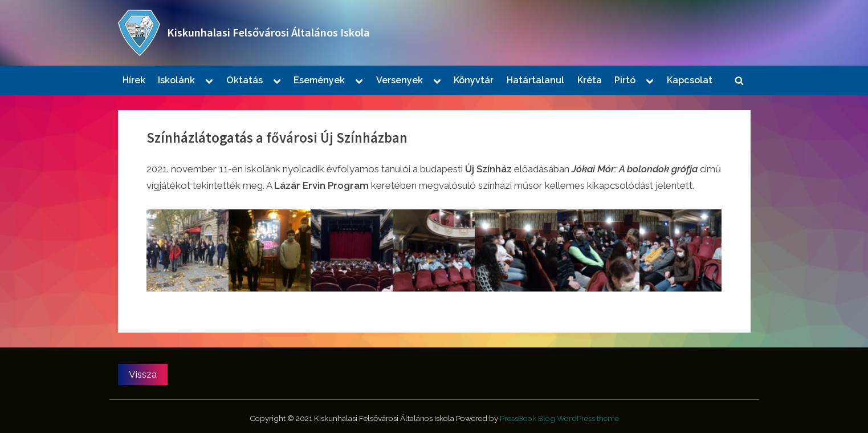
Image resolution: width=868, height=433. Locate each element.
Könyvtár (474, 80)
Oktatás (244, 80)
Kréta (590, 80)
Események (319, 80)
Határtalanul (535, 80)
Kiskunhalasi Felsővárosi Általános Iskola (268, 33)
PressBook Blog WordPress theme (559, 418)
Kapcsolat (690, 80)
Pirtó (625, 80)
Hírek (134, 80)
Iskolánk (176, 80)
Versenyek (400, 80)
